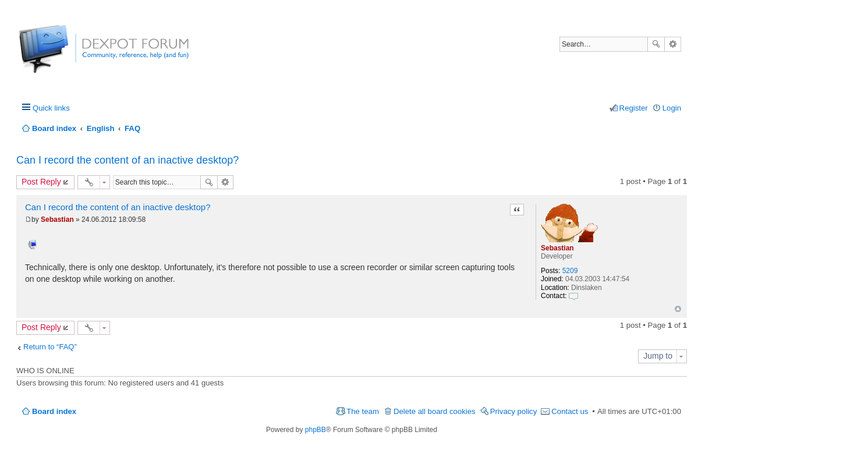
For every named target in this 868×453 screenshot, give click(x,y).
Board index (54, 411)
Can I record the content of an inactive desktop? (127, 160)
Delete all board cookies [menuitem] (435, 411)
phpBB (316, 430)
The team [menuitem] (363, 411)
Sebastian (557, 248)
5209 (570, 271)
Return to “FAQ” (50, 347)
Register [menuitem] (634, 108)
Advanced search (673, 44)
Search (656, 44)
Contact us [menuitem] (570, 411)
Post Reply (41, 182)
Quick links (51, 108)
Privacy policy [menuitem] (514, 411)
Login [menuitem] (672, 108)
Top (678, 309)
